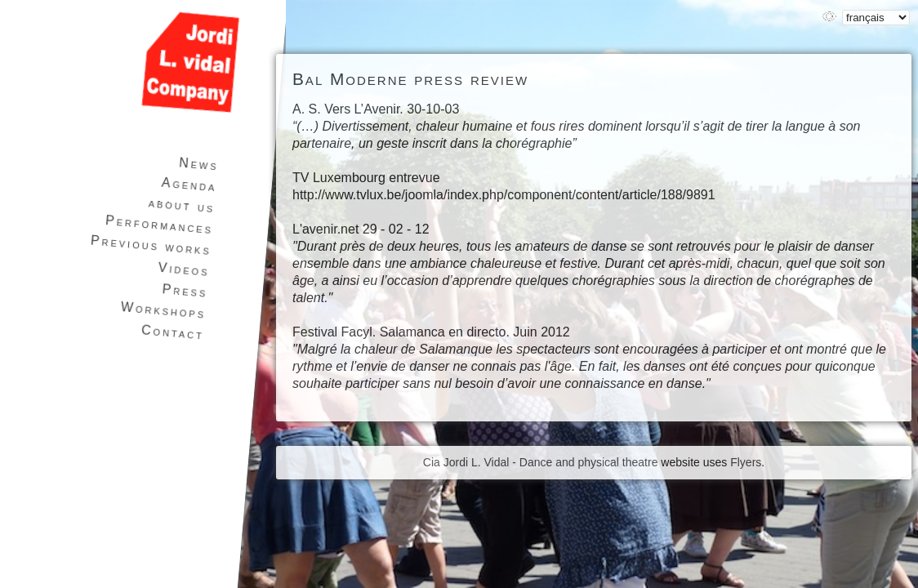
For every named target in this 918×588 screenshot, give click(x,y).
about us (182, 205)
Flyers (746, 462)
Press (185, 291)
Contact (173, 332)
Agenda (189, 185)
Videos (184, 269)
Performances (160, 225)
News (198, 164)
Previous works (151, 246)
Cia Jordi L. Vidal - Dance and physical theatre (541, 462)
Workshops (163, 310)
